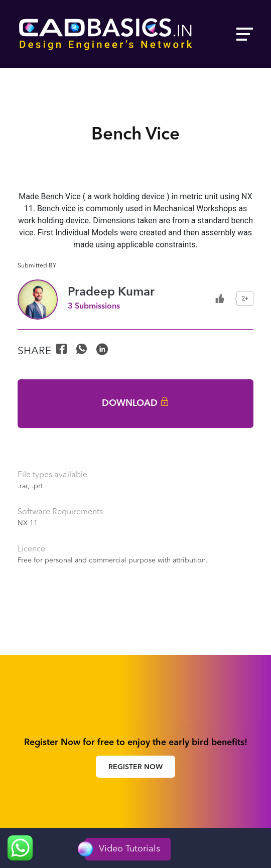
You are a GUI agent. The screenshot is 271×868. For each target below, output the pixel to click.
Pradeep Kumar (111, 293)
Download (135, 403)
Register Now (135, 767)
